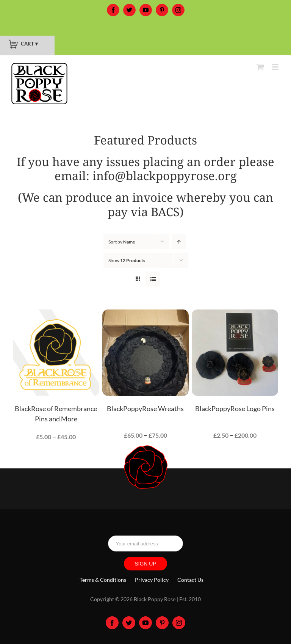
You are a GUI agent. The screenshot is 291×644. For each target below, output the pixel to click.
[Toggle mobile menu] (276, 67)
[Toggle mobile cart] (260, 67)
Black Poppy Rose (155, 599)
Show (127, 260)
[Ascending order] (179, 242)
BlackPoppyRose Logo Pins (235, 408)
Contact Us (190, 580)
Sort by (122, 242)
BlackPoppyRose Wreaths (145, 408)
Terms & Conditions (103, 580)
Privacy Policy (152, 580)
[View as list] (153, 279)
